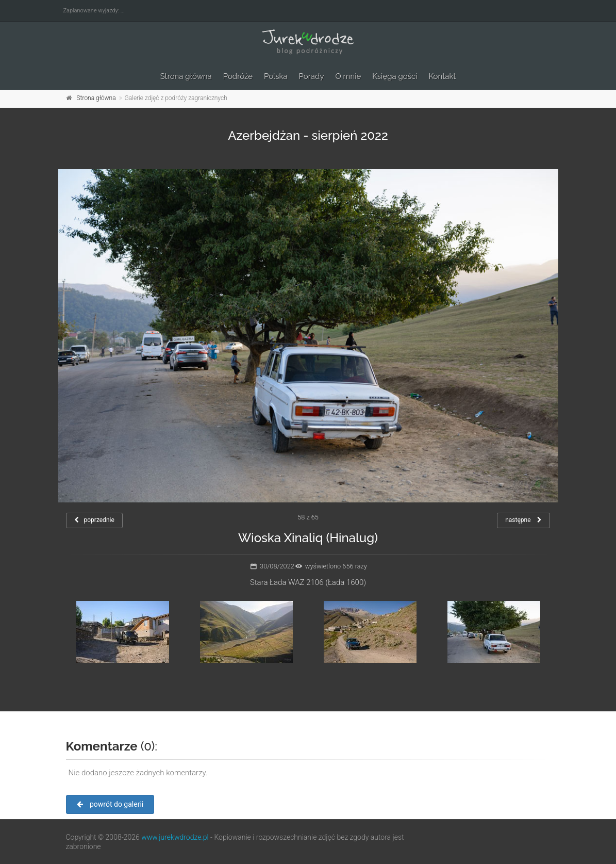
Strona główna (186, 76)
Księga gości (395, 76)
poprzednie (94, 520)
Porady (312, 76)
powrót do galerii (110, 804)
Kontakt (442, 76)
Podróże (238, 76)
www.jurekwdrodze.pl (175, 837)
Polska (276, 76)
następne (523, 520)
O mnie (348, 76)
